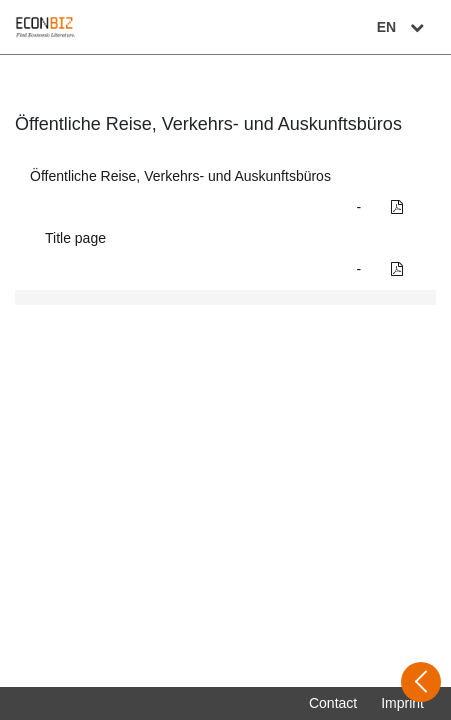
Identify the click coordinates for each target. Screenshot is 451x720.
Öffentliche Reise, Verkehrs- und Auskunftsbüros (180, 176)
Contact (333, 703)
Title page (75, 238)
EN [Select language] (403, 27)
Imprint (402, 703)
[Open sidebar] (421, 682)
